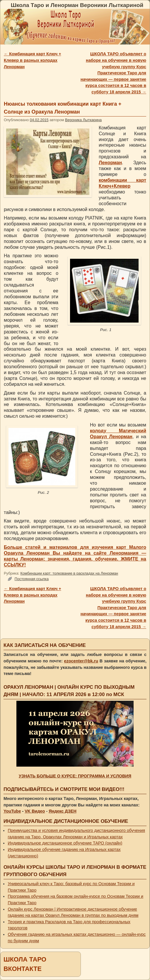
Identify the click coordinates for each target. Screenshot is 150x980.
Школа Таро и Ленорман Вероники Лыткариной (77, 5)
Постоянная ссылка (32, 579)
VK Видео (35, 811)
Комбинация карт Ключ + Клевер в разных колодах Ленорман (33, 60)
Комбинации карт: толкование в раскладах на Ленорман (69, 573)
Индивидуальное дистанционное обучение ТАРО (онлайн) (65, 843)
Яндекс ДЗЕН (63, 811)
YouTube (12, 811)
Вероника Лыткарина (83, 120)
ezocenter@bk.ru (81, 661)
